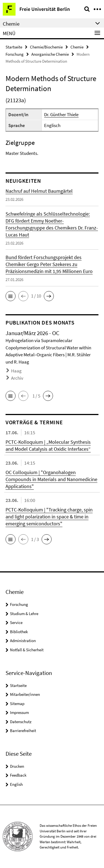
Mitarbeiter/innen (25, 694)
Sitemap (17, 704)
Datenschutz (21, 722)
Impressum (19, 712)
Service (16, 622)
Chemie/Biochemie (46, 47)
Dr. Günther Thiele (61, 114)
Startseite (14, 47)
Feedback (18, 775)
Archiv (17, 378)
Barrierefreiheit (23, 731)
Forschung (15, 54)
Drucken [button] (17, 766)
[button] (11, 296)
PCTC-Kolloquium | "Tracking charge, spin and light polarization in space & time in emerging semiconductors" (49, 517)
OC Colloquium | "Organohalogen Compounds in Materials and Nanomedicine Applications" (51, 479)
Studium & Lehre (24, 614)
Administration (23, 641)
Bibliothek (19, 632)
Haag (16, 371)
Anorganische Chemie (50, 54)
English (16, 784)
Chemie (77, 47)
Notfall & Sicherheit (27, 650)
